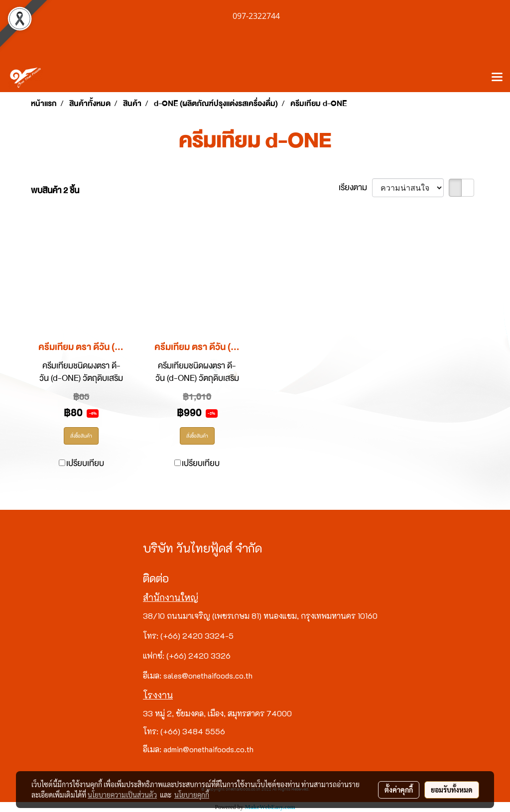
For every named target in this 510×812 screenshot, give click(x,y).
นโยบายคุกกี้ (192, 795)
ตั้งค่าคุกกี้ (399, 790)
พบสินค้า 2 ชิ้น (55, 190)
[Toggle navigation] (497, 78)
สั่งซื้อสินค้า (81, 436)
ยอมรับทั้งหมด (452, 790)
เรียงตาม (355, 187)
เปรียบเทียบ (85, 463)
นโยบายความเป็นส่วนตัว (122, 795)
